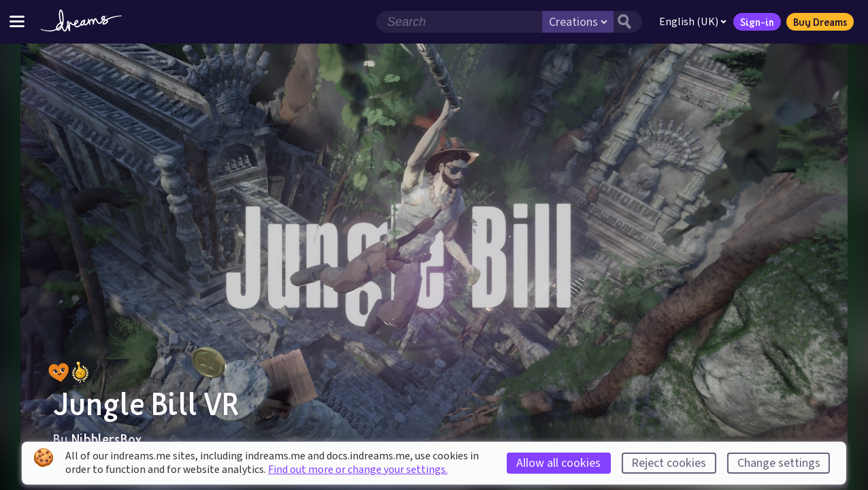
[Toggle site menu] (17, 21)
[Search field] (459, 22)
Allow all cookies (558, 463)
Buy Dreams (820, 22)
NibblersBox (106, 439)
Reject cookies (669, 463)
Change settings (779, 463)
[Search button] (628, 22)
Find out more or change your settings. (358, 470)
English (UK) (693, 22)
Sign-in (757, 22)
